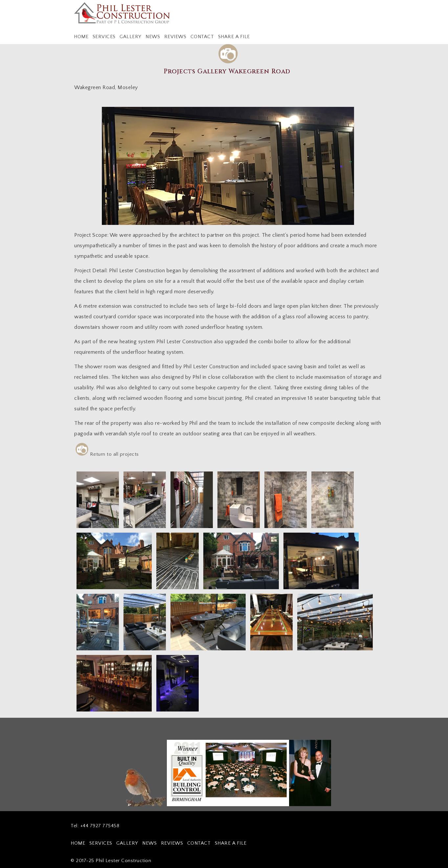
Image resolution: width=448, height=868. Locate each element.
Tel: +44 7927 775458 (95, 826)
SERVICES (104, 37)
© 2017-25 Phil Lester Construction (111, 861)
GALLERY (131, 37)
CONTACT (202, 37)
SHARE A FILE (234, 37)
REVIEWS (175, 37)
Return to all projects (107, 454)
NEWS (153, 37)
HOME (81, 37)
